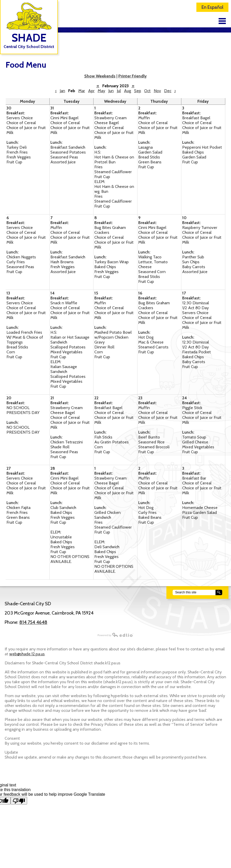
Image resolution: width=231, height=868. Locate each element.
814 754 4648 (33, 622)
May (101, 91)
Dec (168, 91)
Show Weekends (100, 76)
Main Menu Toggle (222, 21)
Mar (82, 91)
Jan (62, 91)
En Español (212, 7)
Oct (147, 91)
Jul (119, 91)
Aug (128, 91)
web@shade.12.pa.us (27, 654)
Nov (157, 91)
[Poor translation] (19, 801)
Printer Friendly (133, 76)
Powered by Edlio (67, 635)
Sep (138, 91)
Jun (111, 91)
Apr (91, 91)
